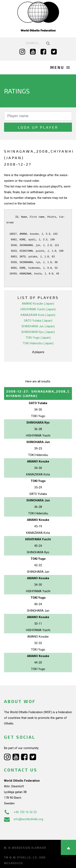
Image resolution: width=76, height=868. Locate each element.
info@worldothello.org (24, 819)
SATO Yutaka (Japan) (38, 321)
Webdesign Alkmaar (29, 848)
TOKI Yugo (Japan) (38, 338)
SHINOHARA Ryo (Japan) (38, 332)
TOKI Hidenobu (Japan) (38, 343)
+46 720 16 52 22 (20, 812)
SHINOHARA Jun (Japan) (38, 326)
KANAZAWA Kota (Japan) (38, 315)
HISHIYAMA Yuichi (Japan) (38, 309)
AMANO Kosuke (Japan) (38, 304)
